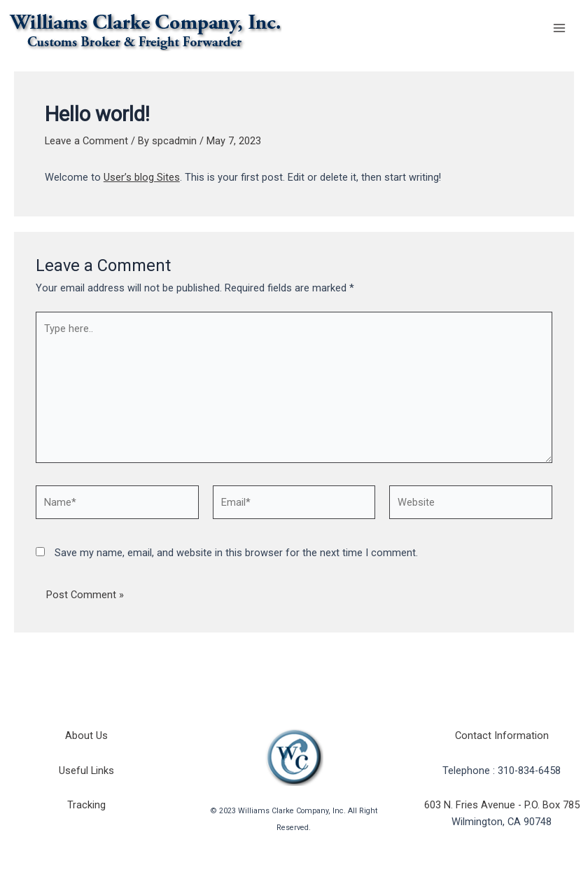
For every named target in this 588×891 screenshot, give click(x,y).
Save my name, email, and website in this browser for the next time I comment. (236, 553)
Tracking (86, 805)
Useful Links (86, 771)
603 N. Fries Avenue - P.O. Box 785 (502, 805)
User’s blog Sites (142, 177)
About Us (86, 735)
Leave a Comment (86, 141)
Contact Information (502, 735)
